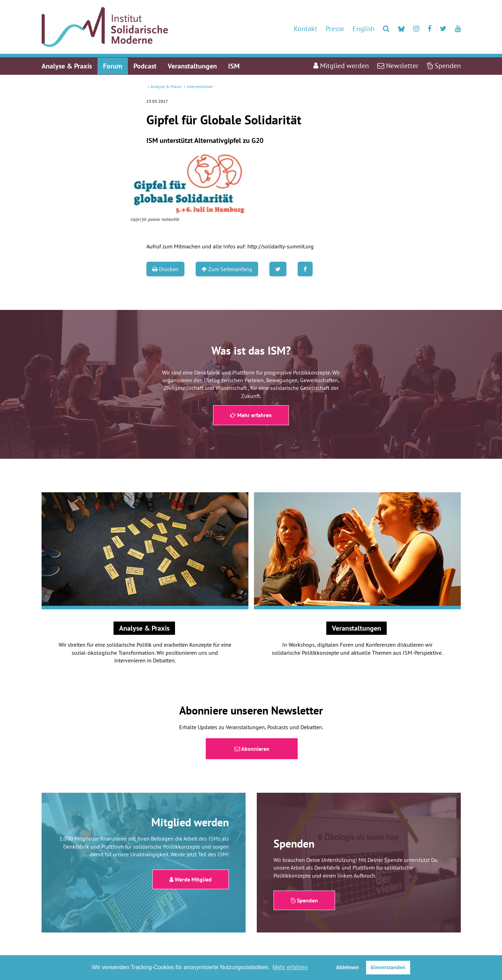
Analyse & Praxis (166, 86)
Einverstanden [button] (388, 967)
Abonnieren (252, 749)
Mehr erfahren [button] (290, 967)
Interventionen (200, 86)
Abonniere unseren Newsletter (251, 710)
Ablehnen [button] (347, 967)
